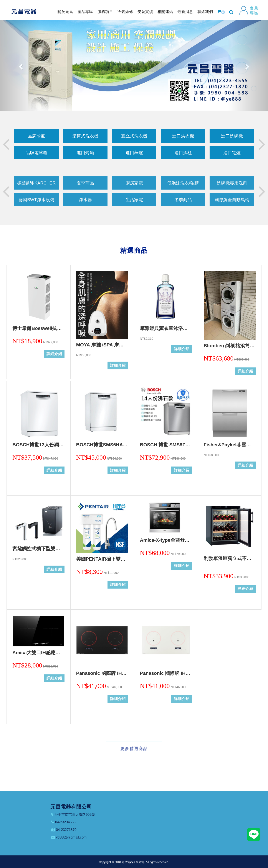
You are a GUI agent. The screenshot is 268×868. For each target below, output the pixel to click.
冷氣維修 (125, 12)
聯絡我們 (205, 12)
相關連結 (165, 12)
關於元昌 (65, 12)
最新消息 (185, 12)
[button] (20, 65)
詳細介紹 (54, 354)
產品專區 (85, 12)
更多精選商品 (134, 749)
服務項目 (105, 12)
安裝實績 (145, 12)
